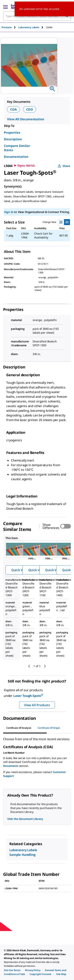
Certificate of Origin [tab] (49, 728)
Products (7, 27)
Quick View (20, 570)
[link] (12, 970)
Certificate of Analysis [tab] (19, 728)
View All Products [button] (37, 705)
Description (13, 139)
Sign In (9, 212)
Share (64, 166)
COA (13, 109)
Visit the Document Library (25, 819)
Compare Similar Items (17, 148)
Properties (12, 133)
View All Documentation (25, 119)
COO (30, 109)
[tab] (10, 27)
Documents (11, 766)
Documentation (16, 157)
